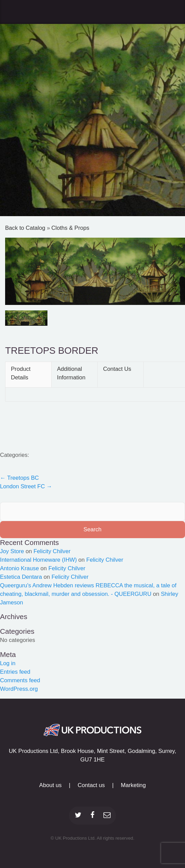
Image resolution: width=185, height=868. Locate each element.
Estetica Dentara (21, 577)
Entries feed (15, 672)
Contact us (91, 785)
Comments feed (20, 680)
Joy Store (12, 551)
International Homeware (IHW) (38, 560)
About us (51, 785)
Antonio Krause (19, 568)
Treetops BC (19, 478)
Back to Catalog (26, 228)
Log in (8, 663)
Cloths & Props (70, 228)
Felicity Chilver (52, 551)
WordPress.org (19, 689)
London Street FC (26, 486)
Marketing (133, 785)
